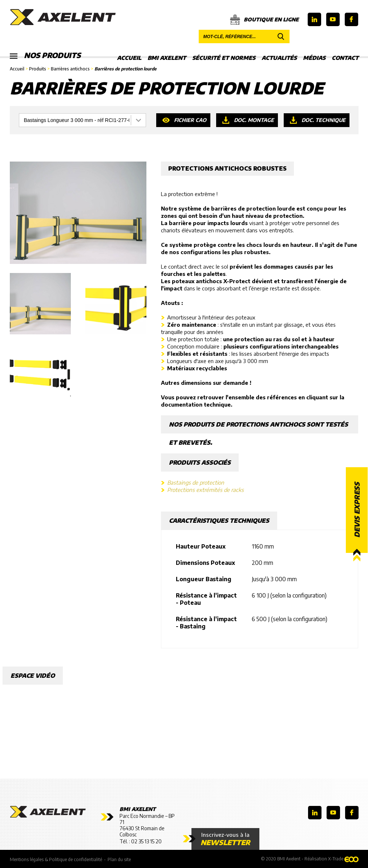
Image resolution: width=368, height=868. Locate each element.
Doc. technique (323, 120)
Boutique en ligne (264, 20)
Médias (314, 58)
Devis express (357, 510)
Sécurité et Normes (224, 58)
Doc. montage (254, 120)
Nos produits (45, 56)
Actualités (279, 58)
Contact (345, 58)
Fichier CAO (190, 120)
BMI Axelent (167, 58)
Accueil (129, 58)
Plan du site (119, 859)
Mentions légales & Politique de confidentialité (56, 859)
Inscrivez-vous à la (225, 839)
